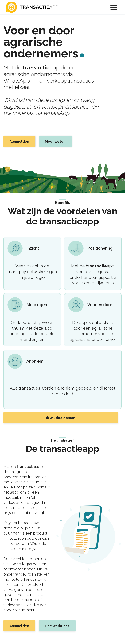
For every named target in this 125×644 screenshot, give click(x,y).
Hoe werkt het (57, 626)
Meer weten (55, 141)
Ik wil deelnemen (61, 418)
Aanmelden (19, 141)
